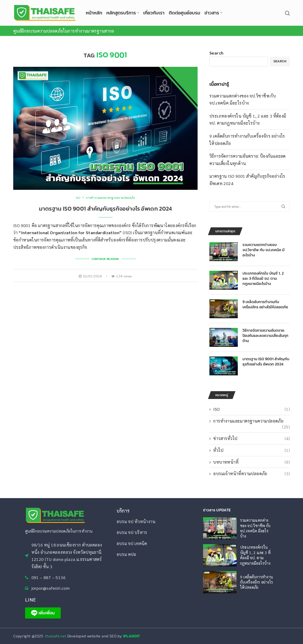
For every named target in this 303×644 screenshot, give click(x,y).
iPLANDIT (132, 636)
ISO (251, 409)
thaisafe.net (56, 636)
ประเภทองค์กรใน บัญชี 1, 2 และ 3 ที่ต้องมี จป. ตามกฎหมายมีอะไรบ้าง (263, 279)
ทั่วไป (251, 450)
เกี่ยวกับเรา (154, 13)
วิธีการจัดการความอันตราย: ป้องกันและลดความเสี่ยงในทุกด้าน (265, 336)
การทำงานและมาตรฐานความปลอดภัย (251, 421)
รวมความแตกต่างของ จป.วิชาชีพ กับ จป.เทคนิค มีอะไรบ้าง (264, 250)
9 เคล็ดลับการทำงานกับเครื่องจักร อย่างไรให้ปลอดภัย (265, 305)
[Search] (287, 13)
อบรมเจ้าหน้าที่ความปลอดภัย (251, 473)
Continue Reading (105, 259)
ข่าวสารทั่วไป (251, 438)
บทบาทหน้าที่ (251, 462)
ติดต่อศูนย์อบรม (184, 13)
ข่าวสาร (212, 13)
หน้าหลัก (94, 13)
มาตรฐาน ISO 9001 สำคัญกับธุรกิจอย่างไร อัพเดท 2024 (106, 209)
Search (216, 53)
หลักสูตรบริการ (121, 13)
